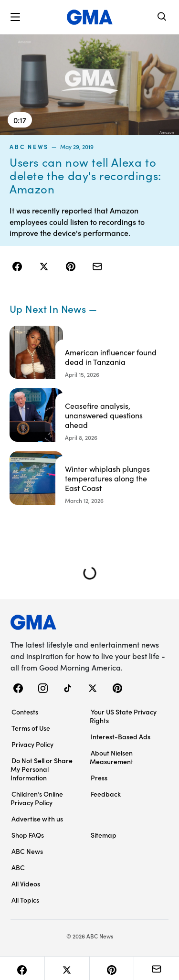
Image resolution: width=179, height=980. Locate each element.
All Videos (26, 884)
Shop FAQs (28, 835)
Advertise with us (37, 819)
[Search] (162, 17)
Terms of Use (31, 728)
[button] (15, 17)
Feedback (106, 794)
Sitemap (104, 835)
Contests (25, 712)
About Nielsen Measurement (111, 757)
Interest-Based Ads (121, 736)
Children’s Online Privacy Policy (37, 798)
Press (99, 778)
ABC (18, 867)
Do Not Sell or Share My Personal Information (42, 769)
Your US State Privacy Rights (123, 716)
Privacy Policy (32, 744)
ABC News (29, 147)
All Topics (25, 900)
